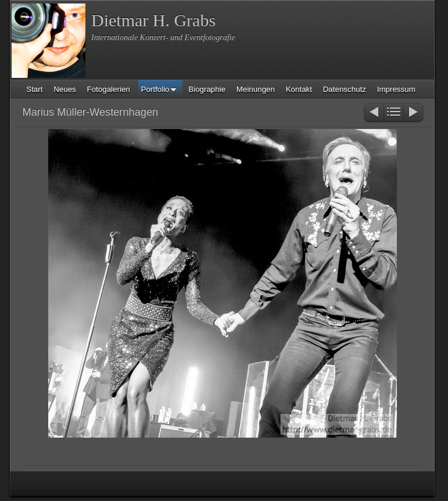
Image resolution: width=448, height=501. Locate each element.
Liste (394, 113)
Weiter (414, 113)
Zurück (373, 113)
